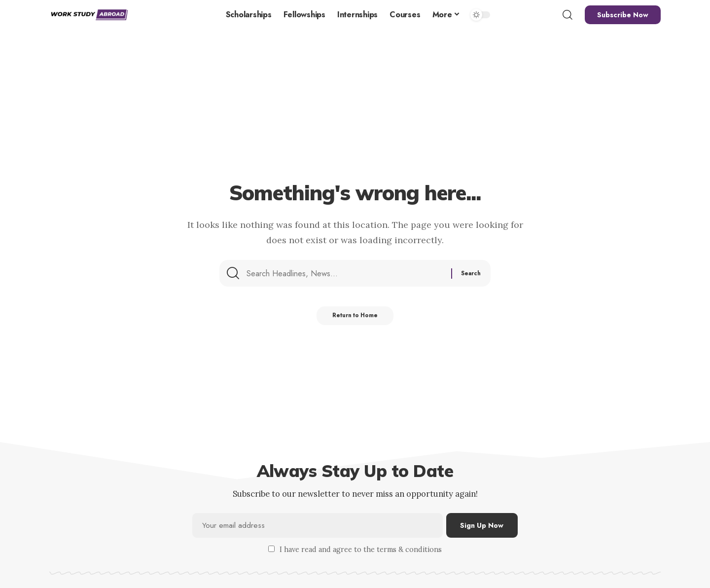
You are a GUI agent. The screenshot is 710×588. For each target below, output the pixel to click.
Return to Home (355, 320)
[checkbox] (271, 550)
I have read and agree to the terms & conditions (361, 551)
